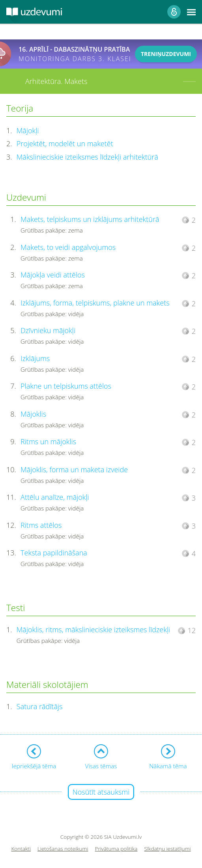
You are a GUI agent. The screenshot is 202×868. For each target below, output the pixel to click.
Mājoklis (33, 414)
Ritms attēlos (41, 525)
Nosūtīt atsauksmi (101, 792)
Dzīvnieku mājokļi (48, 330)
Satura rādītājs (40, 706)
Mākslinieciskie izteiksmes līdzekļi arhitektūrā (87, 157)
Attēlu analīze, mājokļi (55, 497)
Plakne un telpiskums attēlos (66, 386)
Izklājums (35, 358)
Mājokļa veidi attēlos (53, 275)
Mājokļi (28, 130)
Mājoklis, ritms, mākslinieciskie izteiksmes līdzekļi (93, 630)
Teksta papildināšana (54, 553)
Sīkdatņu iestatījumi (167, 849)
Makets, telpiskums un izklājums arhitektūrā (90, 219)
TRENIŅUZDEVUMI (166, 54)
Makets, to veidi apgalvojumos (68, 247)
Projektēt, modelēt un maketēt (65, 143)
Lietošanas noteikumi (63, 849)
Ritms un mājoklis (48, 441)
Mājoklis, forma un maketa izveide (74, 469)
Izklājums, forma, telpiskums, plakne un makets (95, 303)
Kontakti (21, 849)
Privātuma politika (116, 849)
